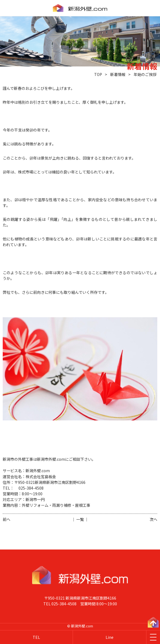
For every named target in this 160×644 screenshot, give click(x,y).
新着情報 (118, 74)
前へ (7, 519)
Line (110, 637)
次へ (153, 519)
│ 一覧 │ (80, 519)
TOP (98, 74)
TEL (36, 637)
